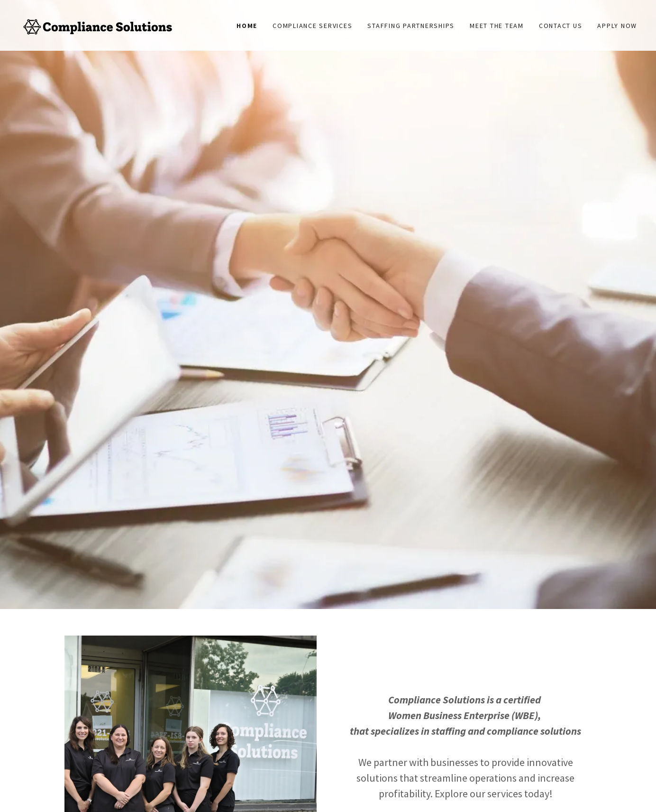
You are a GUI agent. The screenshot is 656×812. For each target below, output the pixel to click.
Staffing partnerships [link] (411, 26)
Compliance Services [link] (312, 26)
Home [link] (247, 26)
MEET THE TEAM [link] (497, 26)
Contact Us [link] (561, 26)
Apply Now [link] (617, 26)
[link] (96, 24)
